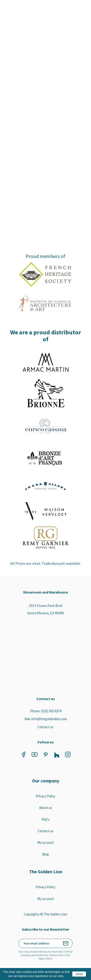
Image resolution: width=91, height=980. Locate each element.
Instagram (68, 754)
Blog (45, 854)
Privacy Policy (45, 796)
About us (46, 808)
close (79, 974)
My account (46, 842)
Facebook (23, 754)
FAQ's (45, 819)
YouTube (35, 754)
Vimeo (57, 754)
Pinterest (46, 754)
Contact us (45, 727)
